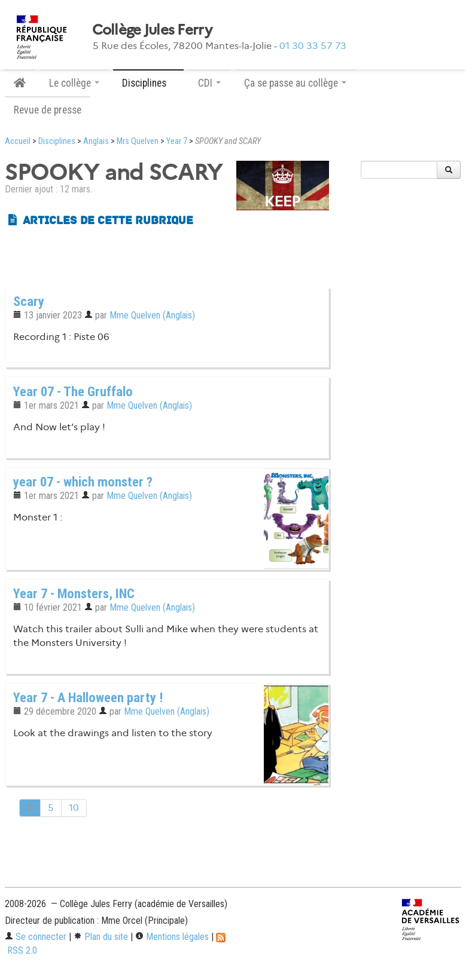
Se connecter (36, 937)
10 (74, 808)
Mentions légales (172, 937)
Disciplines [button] (148, 83)
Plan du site (101, 937)
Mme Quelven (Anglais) (152, 315)
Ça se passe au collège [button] (295, 83)
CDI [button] (209, 83)
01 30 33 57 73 (313, 46)
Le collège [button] (74, 83)
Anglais (96, 141)
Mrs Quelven (138, 141)
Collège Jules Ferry (152, 30)
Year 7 (177, 141)
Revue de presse (48, 110)
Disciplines (57, 141)
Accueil (18, 141)
